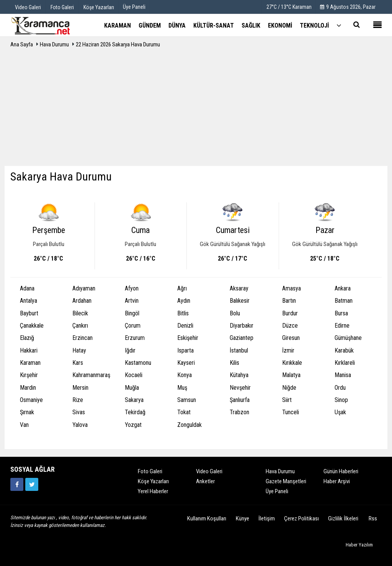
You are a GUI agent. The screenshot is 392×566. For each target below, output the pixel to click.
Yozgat (133, 425)
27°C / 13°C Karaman (289, 7)
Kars (78, 363)
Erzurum (135, 338)
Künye (243, 518)
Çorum (133, 326)
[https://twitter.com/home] (32, 484)
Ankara (343, 288)
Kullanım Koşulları (207, 518)
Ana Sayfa (22, 44)
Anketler (205, 481)
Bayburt (29, 313)
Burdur (290, 313)
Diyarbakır (242, 326)
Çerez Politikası (301, 518)
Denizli (185, 326)
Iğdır (130, 350)
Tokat (184, 412)
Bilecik (80, 313)
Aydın (184, 301)
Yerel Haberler (153, 491)
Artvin (132, 301)
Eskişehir (188, 338)
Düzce (290, 326)
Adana (27, 288)
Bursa (341, 313)
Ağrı (182, 288)
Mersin (80, 388)
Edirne (342, 326)
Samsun (187, 400)
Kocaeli (134, 375)
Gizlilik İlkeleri (343, 518)
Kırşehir (29, 375)
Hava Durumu (55, 44)
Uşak (340, 412)
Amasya (292, 288)
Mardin (28, 388)
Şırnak (27, 412)
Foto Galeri (150, 471)
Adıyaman (84, 288)
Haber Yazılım (359, 545)
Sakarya (134, 400)
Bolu (235, 313)
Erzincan (82, 338)
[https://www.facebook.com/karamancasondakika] (17, 484)
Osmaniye (31, 400)
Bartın (289, 301)
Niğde (289, 388)
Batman (344, 301)
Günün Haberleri (341, 471)
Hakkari (29, 350)
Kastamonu (138, 363)
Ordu (340, 388)
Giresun (291, 338)
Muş (182, 388)
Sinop (341, 400)
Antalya (29, 301)
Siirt (287, 400)
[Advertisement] (196, 108)
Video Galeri (209, 471)
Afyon (132, 288)
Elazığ (27, 338)
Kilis (234, 363)
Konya (185, 375)
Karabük (344, 350)
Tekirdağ (135, 412)
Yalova (80, 425)
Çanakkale (32, 326)
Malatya (291, 375)
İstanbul (239, 350)
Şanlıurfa (240, 400)
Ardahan (82, 301)
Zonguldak (189, 425)
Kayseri (186, 363)
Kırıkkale (292, 363)
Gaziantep (242, 338)
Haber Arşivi (337, 481)
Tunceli (291, 412)
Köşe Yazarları (153, 481)
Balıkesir (240, 301)
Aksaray (239, 288)
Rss (373, 518)
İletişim (267, 518)
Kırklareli (345, 363)
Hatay (79, 350)
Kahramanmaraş (91, 375)
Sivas (79, 412)
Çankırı (80, 326)
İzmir (288, 350)
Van (24, 425)
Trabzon (239, 412)
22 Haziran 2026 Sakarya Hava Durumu (118, 44)
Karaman (30, 363)
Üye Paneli (134, 7)
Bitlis (183, 313)
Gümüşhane (348, 338)
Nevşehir (240, 388)
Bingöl (132, 313)
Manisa (343, 375)
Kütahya (239, 375)
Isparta (185, 350)
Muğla (132, 388)
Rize (78, 400)
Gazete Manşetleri (286, 481)
